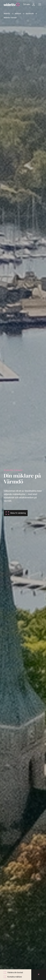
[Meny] (40, 4)
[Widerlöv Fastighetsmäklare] (12, 4)
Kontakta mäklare (15, 977)
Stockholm (30, 14)
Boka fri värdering (18, 513)
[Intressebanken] (34, 4)
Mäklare (18, 14)
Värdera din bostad (15, 972)
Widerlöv (7, 14)
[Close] (39, 975)
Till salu (26, 4)
